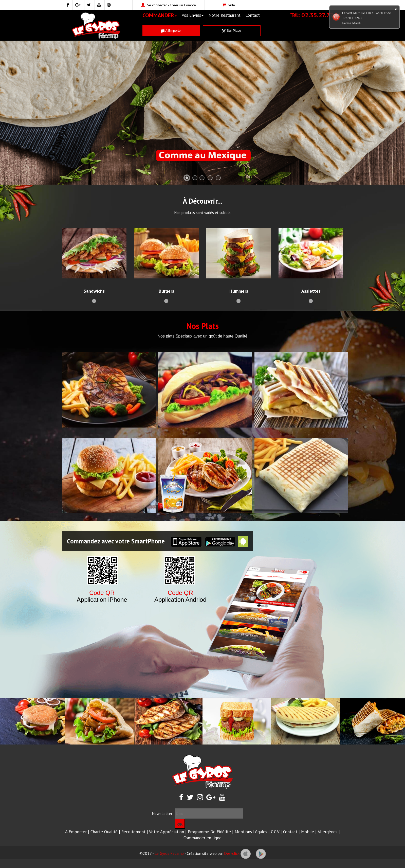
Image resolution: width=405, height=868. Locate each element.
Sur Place (232, 31)
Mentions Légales (251, 832)
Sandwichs (94, 291)
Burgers (166, 291)
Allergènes (327, 832)
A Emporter (171, 31)
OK (180, 824)
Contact (253, 15)
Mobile (308, 832)
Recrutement (133, 832)
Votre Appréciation (167, 832)
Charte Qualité (104, 832)
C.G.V (275, 832)
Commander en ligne (203, 838)
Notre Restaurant (225, 15)
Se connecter (157, 5)
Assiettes (311, 291)
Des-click (232, 853)
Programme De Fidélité (209, 832)
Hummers (239, 291)
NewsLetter (162, 813)
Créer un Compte (183, 5)
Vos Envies (193, 15)
